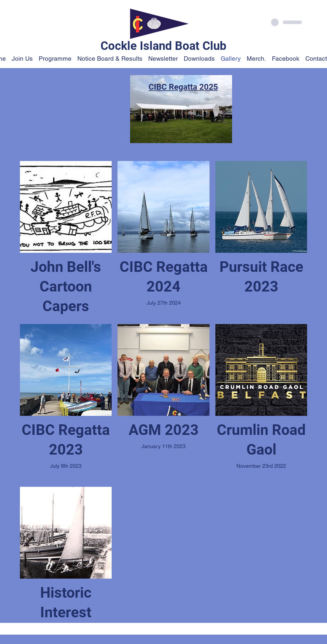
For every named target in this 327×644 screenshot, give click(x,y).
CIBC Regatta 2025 (183, 87)
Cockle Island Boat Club (163, 46)
